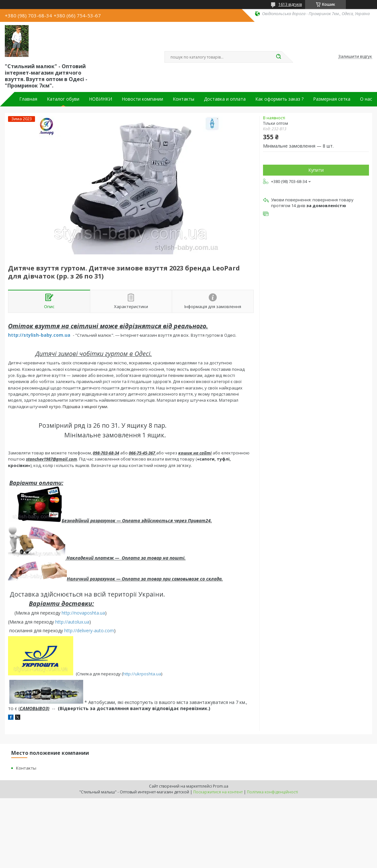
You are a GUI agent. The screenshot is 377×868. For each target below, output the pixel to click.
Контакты (184, 99)
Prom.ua (221, 786)
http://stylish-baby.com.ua (39, 335)
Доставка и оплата (225, 99)
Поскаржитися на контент (218, 792)
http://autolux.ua (72, 622)
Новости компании (142, 99)
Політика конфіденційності (272, 792)
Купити (316, 170)
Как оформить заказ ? (279, 99)
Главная (28, 99)
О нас (366, 99)
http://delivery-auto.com (89, 630)
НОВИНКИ (101, 99)
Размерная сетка (332, 99)
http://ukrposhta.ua (142, 674)
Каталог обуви (63, 99)
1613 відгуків (290, 4)
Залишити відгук (355, 57)
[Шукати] (278, 57)
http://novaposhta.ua (83, 613)
